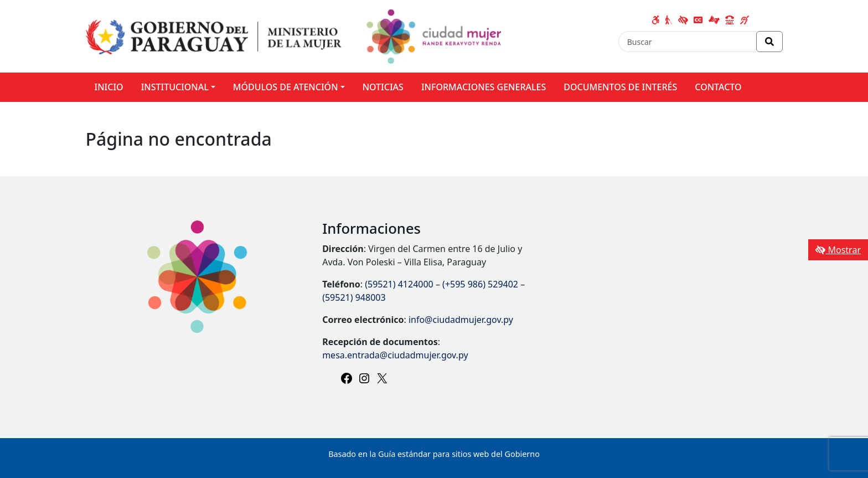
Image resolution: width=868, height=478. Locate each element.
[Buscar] (688, 42)
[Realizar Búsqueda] (769, 42)
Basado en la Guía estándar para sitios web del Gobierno (434, 454)
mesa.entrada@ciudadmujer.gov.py (395, 355)
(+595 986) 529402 (480, 284)
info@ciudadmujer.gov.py (461, 320)
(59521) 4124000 (399, 284)
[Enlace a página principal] (294, 35)
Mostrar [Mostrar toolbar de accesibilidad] (838, 250)
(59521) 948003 (354, 297)
